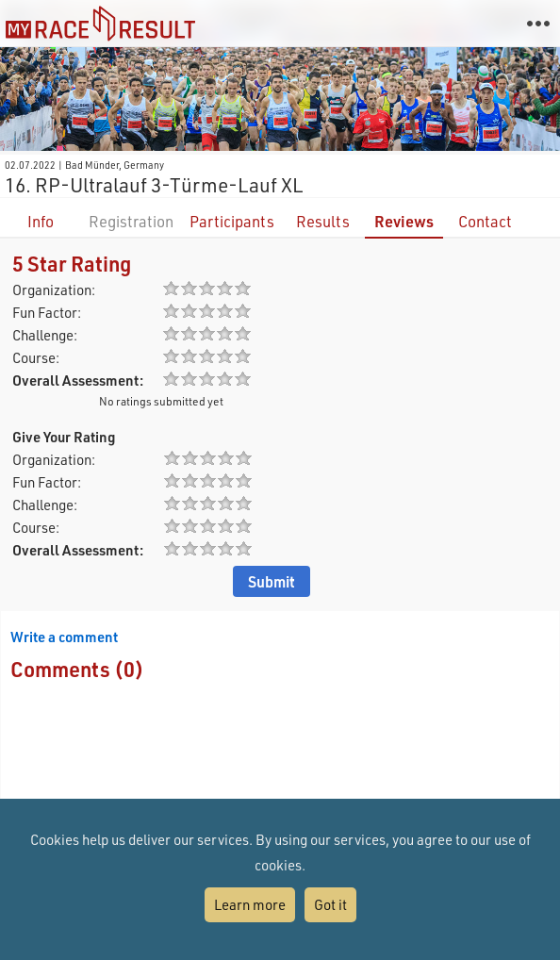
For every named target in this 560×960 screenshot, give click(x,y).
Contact (485, 221)
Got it (330, 904)
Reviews (404, 221)
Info (41, 221)
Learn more (250, 904)
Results (323, 221)
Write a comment (64, 637)
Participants (232, 221)
